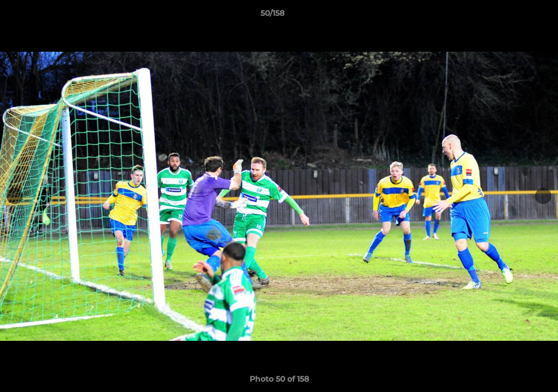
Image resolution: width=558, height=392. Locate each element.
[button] (512, 16)
